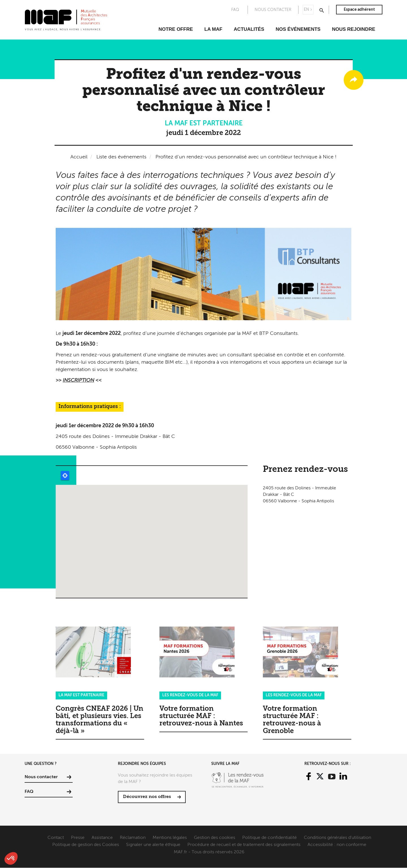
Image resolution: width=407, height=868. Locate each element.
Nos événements (298, 29)
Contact (56, 838)
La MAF (213, 29)
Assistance (102, 838)
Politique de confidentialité (269, 838)
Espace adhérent (359, 10)
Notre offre (176, 29)
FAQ (235, 10)
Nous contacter (273, 10)
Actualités (249, 29)
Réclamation (133, 838)
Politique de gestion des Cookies (86, 845)
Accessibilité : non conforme (337, 845)
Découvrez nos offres (147, 797)
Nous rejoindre (353, 29)
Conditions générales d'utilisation (337, 838)
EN (307, 10)
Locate (65, 476)
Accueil (79, 157)
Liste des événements (121, 157)
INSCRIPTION (78, 380)
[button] (11, 858)
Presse (78, 838)
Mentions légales (170, 838)
